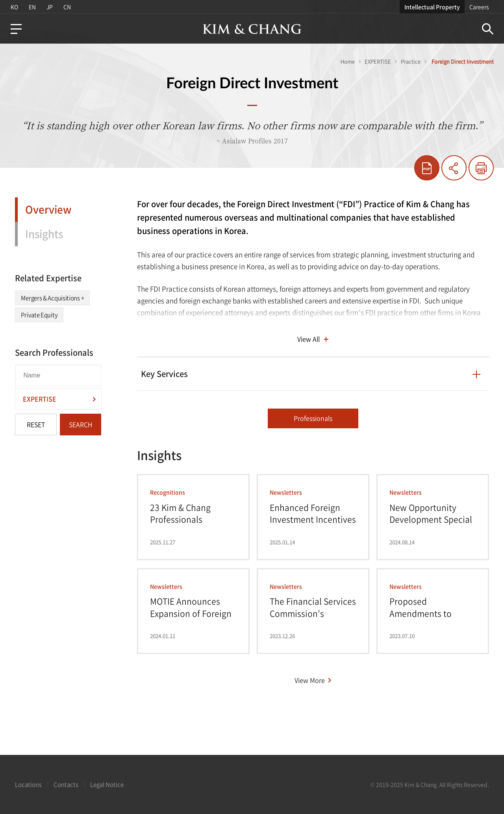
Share (454, 168)
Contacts (66, 784)
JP (50, 7)
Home (348, 61)
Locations (28, 784)
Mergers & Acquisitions (52, 298)
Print (481, 168)
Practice (411, 61)
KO (14, 7)
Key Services (164, 374)
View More (310, 680)
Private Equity (39, 315)
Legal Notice (107, 784)
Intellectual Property (433, 7)
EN (32, 7)
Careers (479, 7)
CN (68, 7)
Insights (44, 234)
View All (309, 339)
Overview (48, 209)
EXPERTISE (378, 61)
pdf (427, 168)
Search (488, 29)
